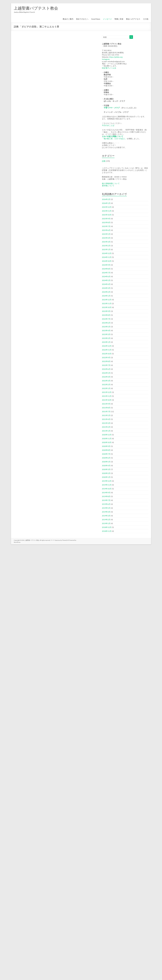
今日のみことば (108, 125)
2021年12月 (107, 392)
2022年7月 (106, 365)
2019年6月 (106, 504)
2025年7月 (106, 226)
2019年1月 (106, 523)
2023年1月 (106, 342)
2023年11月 (107, 303)
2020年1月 (106, 477)
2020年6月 (106, 458)
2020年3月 (106, 469)
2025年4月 (106, 238)
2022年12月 (107, 346)
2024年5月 (106, 280)
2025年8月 (106, 222)
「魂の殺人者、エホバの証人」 (114, 139)
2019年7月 (106, 500)
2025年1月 (106, 249)
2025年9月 (106, 219)
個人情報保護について (111, 183)
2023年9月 (106, 311)
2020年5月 (106, 462)
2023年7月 (106, 319)
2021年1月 (106, 431)
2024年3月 (106, 288)
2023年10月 (107, 307)
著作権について (108, 186)
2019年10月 (107, 489)
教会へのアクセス (133, 19)
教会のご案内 (68, 19)
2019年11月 (107, 485)
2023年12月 (107, 300)
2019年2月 (106, 519)
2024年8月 (106, 269)
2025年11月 (107, 211)
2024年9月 (106, 265)
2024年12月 (107, 253)
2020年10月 (107, 442)
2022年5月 (106, 373)
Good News (96, 19)
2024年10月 (107, 261)
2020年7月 (106, 454)
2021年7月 (106, 411)
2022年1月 (106, 388)
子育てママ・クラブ (112, 108)
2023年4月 (106, 330)
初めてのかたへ (82, 19)
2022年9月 (106, 357)
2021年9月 (106, 404)
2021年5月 (106, 415)
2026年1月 (106, 203)
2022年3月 (106, 381)
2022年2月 (106, 384)
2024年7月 (106, 273)
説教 (104, 161)
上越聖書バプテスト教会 (36, 8)
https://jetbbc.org (116, 57)
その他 (146, 19)
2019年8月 (106, 496)
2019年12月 (107, 481)
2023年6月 (106, 323)
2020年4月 (106, 465)
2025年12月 (107, 207)
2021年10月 (107, 400)
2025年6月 (106, 230)
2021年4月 (106, 419)
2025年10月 (107, 215)
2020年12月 (107, 435)
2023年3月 (106, 334)
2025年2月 (106, 246)
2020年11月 (107, 438)
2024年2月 (106, 292)
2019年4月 (106, 512)
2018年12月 (107, 527)
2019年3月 (106, 516)
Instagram (106, 59)
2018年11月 (107, 531)
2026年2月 (106, 199)
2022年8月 (106, 361)
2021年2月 (106, 427)
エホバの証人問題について (113, 136)
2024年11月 (107, 257)
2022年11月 (107, 350)
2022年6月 (106, 369)
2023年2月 (106, 338)
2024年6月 (106, 276)
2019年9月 (106, 492)
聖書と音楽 (119, 19)
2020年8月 (106, 450)
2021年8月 (106, 408)
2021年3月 (106, 423)
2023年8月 (106, 315)
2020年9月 (106, 446)
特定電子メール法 (109, 68)
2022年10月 (107, 354)
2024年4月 (106, 284)
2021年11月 (107, 396)
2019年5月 (106, 508)
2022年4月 (106, 377)
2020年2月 (106, 473)
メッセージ (107, 19)
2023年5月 (106, 327)
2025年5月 (106, 234)
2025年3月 (106, 242)
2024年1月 (106, 296)
